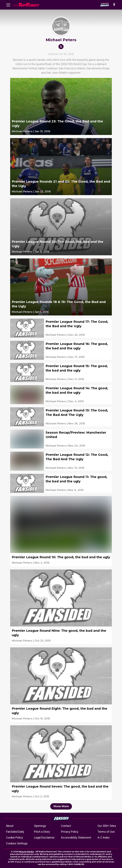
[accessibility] (114, 5)
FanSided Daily (15, 832)
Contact (66, 826)
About (10, 826)
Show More (61, 806)
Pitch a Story (42, 832)
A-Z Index (104, 838)
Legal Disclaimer (44, 838)
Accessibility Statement (76, 838)
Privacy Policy (70, 832)
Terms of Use (106, 832)
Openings (40, 826)
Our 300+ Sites (107, 826)
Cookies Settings (17, 843)
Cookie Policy (15, 838)
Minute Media (26, 852)
